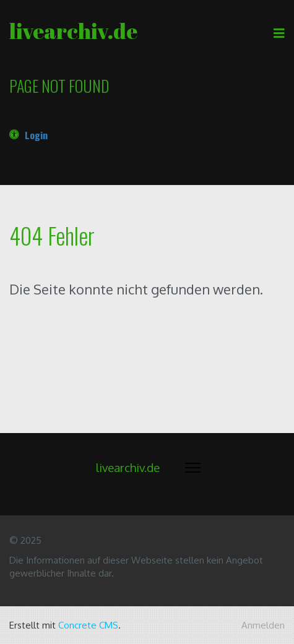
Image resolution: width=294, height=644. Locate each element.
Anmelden (263, 625)
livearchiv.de (73, 31)
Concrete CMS (88, 625)
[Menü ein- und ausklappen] (193, 468)
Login (36, 135)
